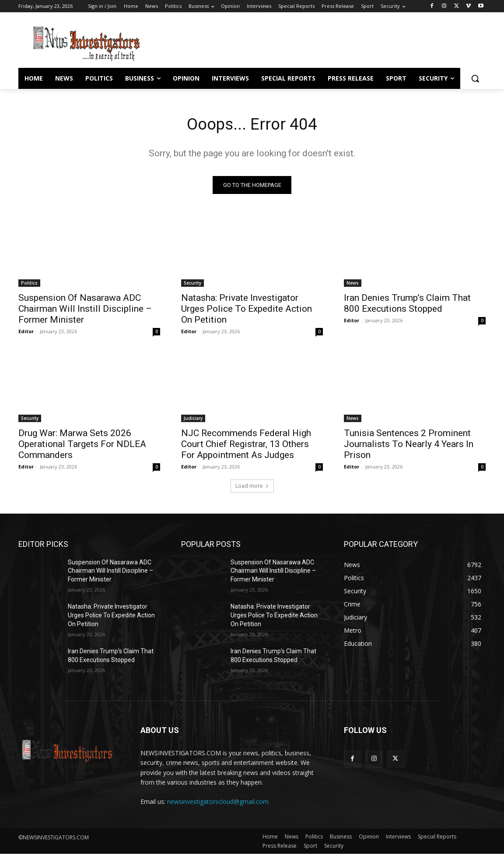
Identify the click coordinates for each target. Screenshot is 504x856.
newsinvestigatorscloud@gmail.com (218, 803)
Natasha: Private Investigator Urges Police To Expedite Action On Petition (247, 310)
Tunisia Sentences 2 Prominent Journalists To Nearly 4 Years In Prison (409, 446)
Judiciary (193, 420)
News (353, 285)
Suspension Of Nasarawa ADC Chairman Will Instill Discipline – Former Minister (85, 310)
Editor (26, 333)
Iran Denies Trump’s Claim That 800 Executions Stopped (407, 305)
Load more (252, 488)
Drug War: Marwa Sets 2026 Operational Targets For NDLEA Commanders (82, 446)
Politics (29, 285)
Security (192, 285)
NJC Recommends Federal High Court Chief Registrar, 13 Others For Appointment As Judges (246, 446)
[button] (475, 78)
